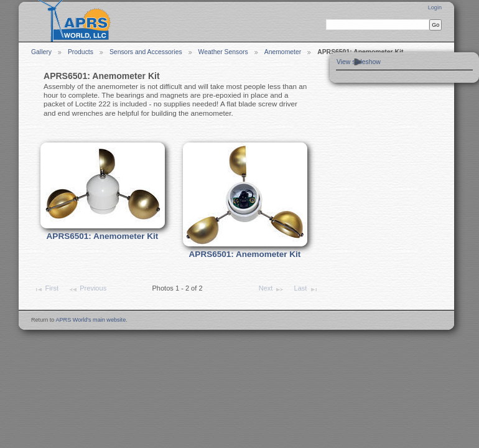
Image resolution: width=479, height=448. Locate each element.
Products (81, 52)
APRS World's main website (91, 320)
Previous (87, 289)
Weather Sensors (223, 52)
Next (272, 289)
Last (306, 289)
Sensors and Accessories (146, 52)
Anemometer (283, 52)
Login (435, 7)
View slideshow (359, 62)
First (46, 289)
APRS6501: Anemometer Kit (103, 236)
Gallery (41, 52)
